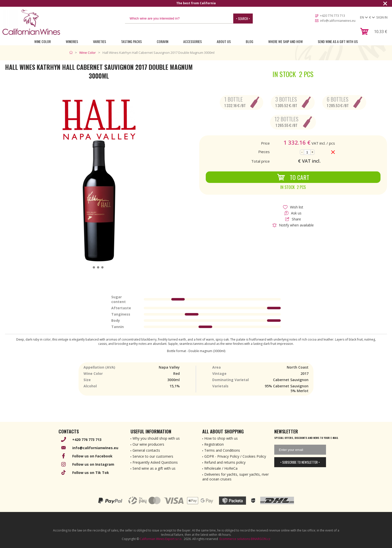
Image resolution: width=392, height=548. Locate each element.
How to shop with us (221, 438)
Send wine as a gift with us (338, 41)
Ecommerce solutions (235, 539)
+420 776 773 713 (332, 16)
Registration (214, 444)
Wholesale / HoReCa (221, 468)
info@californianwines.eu (338, 21)
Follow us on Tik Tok (91, 473)
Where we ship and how (285, 41)
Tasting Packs (131, 41)
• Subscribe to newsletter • (300, 462)
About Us (224, 41)
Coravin (162, 41)
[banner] (31, 22)
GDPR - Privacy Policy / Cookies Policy (235, 456)
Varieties (99, 41)
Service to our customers (153, 456)
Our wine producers (148, 444)
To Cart (293, 177)
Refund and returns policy (225, 462)
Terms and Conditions (222, 450)
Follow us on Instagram (93, 464)
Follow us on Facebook (92, 456)
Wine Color (42, 41)
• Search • (243, 19)
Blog (249, 41)
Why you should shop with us (156, 438)
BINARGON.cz (260, 539)
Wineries (72, 41)
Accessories (192, 41)
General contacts (146, 450)
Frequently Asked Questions (155, 462)
